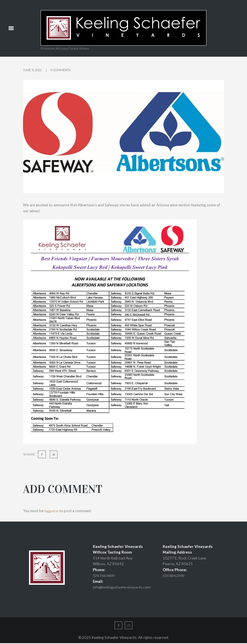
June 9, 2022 (33, 70)
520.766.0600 (105, 576)
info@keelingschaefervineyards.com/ (123, 587)
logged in (52, 511)
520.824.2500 (175, 576)
